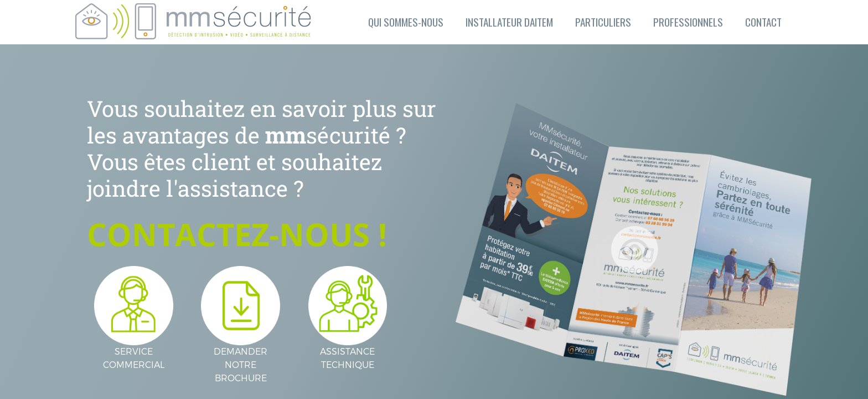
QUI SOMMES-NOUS (406, 22)
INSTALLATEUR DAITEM (509, 22)
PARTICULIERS (603, 22)
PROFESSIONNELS (688, 22)
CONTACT (763, 22)
